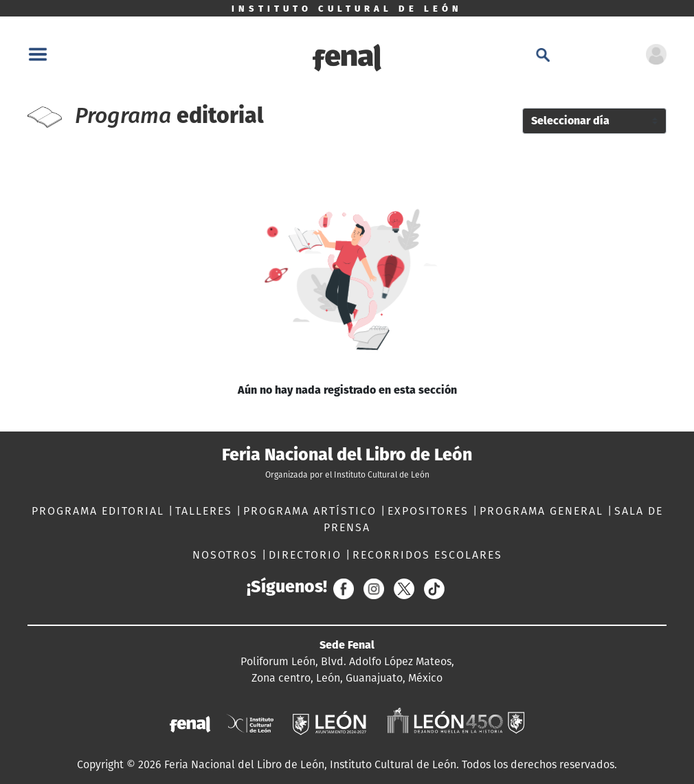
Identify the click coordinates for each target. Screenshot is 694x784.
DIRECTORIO (307, 555)
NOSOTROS (227, 555)
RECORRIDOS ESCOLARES (427, 555)
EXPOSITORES (430, 511)
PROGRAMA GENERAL (544, 511)
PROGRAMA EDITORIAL (100, 511)
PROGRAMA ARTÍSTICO (312, 511)
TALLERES (206, 511)
